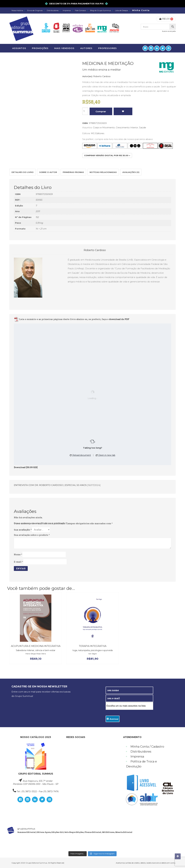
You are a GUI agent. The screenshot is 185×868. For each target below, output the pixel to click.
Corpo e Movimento (104, 127)
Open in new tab (105, 455)
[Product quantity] (85, 111)
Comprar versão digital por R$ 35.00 (107, 155)
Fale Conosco (80, 10)
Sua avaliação (23, 530)
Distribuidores (53, 10)
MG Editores (98, 133)
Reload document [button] (80, 455)
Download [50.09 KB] (26, 467)
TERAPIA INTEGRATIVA (93, 646)
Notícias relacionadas (103, 172)
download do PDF (119, 319)
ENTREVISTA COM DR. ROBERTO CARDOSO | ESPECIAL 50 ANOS (50, 485)
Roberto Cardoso (102, 76)
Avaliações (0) (131, 172)
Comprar (101, 111)
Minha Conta (141, 10)
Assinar (113, 719)
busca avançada (169, 31)
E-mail (18, 562)
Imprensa (67, 10)
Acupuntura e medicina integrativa (36, 646)
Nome (18, 554)
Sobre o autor (48, 172)
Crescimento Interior (127, 127)
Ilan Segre (92, 654)
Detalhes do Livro (23, 172)
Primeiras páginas (73, 172)
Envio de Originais (35, 10)
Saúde (143, 127)
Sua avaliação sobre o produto (32, 535)
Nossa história (17, 10)
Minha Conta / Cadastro (147, 747)
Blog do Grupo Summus (101, 10)
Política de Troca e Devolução (141, 764)
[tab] (23, 172)
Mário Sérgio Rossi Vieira (36, 654)
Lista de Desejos (122, 10)
